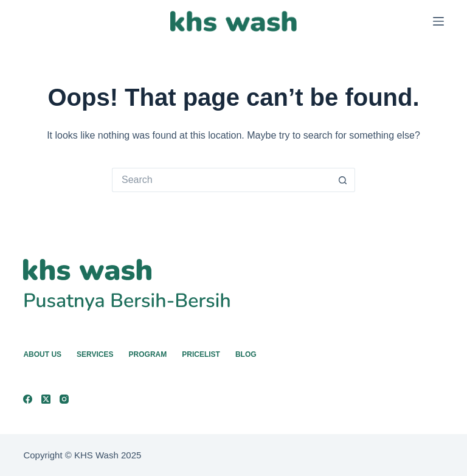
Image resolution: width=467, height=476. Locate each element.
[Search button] (343, 180)
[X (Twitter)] (46, 399)
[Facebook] (28, 399)
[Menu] (438, 21)
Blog (246, 354)
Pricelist (201, 354)
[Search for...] (221, 180)
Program (148, 354)
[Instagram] (64, 399)
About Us (42, 354)
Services (95, 354)
